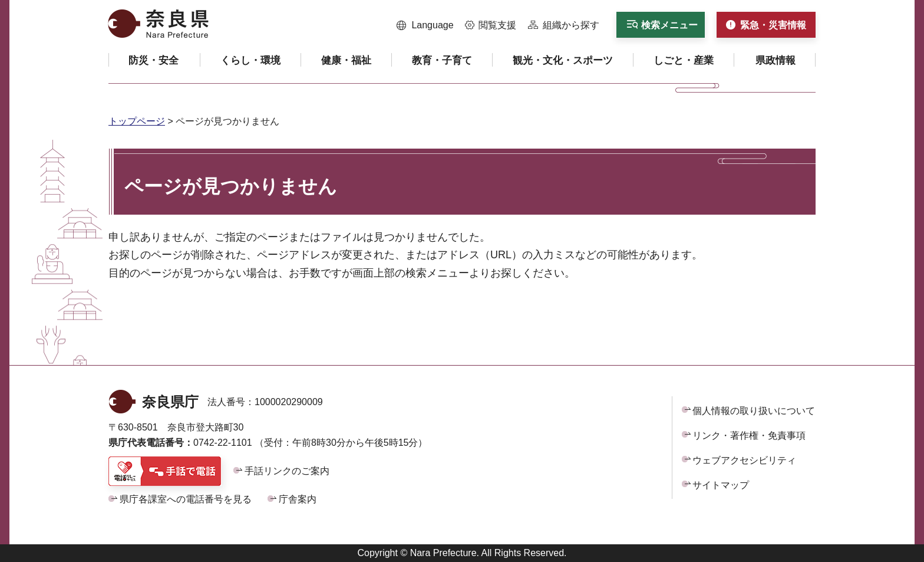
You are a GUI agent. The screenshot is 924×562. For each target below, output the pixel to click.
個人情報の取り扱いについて (754, 411)
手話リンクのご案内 (287, 471)
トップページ (137, 121)
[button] (425, 25)
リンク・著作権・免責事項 (749, 436)
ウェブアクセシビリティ (744, 460)
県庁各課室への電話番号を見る (186, 499)
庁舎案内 (298, 499)
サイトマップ (721, 485)
